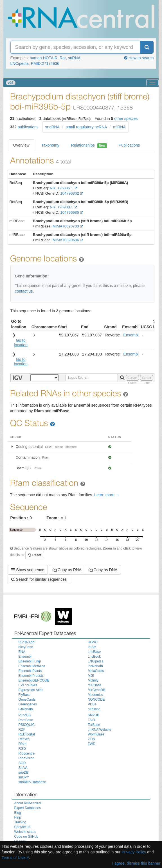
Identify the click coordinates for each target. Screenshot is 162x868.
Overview (21, 145)
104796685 (70, 212)
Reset (35, 555)
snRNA (74, 58)
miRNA (119, 127)
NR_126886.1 (61, 188)
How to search (139, 58)
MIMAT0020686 (66, 240)
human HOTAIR (44, 58)
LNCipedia (20, 63)
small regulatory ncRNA (86, 127)
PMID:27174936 (45, 63)
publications (28, 127)
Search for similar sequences (39, 579)
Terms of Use (13, 858)
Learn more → (107, 495)
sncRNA (52, 127)
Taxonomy (50, 145)
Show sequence (28, 570)
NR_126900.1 (61, 207)
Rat (63, 58)
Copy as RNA (67, 570)
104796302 (70, 193)
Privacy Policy (134, 852)
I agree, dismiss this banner (136, 863)
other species (126, 119)
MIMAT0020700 (66, 226)
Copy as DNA (103, 570)
